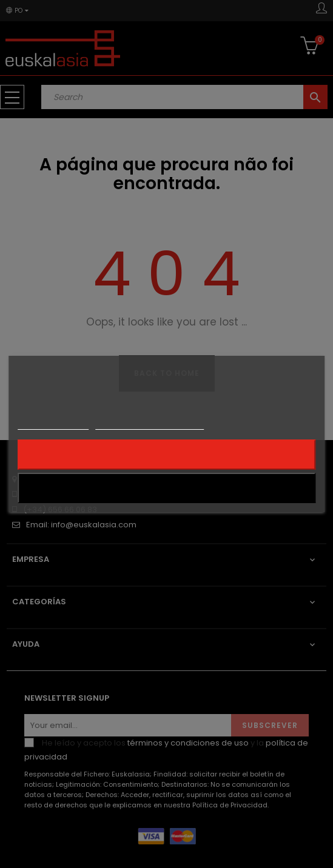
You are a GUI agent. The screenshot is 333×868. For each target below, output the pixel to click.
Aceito (166, 488)
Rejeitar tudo (167, 454)
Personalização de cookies (149, 424)
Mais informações (53, 424)
